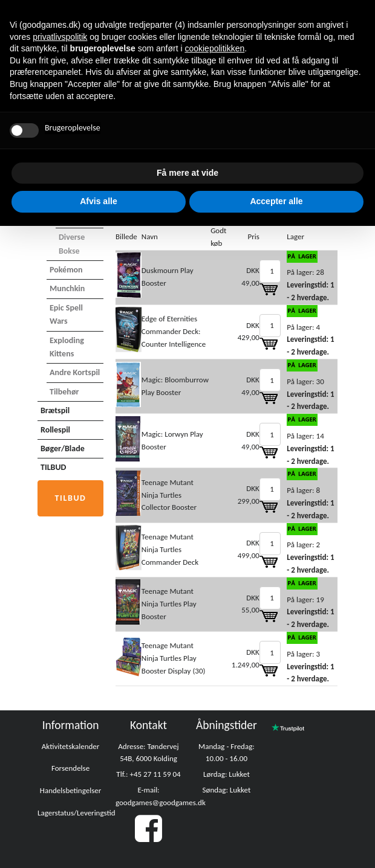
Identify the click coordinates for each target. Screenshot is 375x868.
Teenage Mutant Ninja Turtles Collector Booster (169, 495)
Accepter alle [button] (276, 201)
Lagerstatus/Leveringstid (77, 813)
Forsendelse (70, 768)
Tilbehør (64, 392)
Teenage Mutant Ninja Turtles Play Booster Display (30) (174, 658)
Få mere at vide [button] (187, 173)
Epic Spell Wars (66, 314)
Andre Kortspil (75, 372)
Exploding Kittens (67, 347)
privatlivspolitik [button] (60, 37)
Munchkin (67, 288)
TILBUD (53, 467)
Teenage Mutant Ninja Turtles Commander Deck (170, 549)
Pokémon (66, 270)
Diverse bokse (72, 244)
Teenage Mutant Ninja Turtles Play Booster (169, 604)
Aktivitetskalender (71, 746)
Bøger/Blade (63, 448)
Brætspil (55, 410)
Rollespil (55, 430)
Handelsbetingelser (70, 790)
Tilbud (71, 498)
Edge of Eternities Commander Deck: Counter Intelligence (174, 331)
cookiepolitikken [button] (214, 48)
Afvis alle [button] (98, 201)
